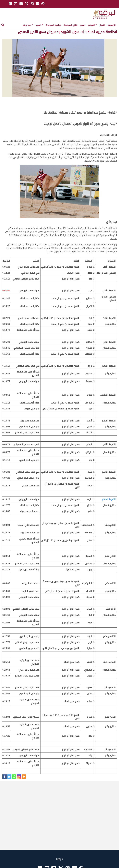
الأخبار (102, 25)
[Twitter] (9, 777)
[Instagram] (19, 777)
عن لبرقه (28, 25)
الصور (83, 25)
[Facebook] (5, 777)
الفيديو (92, 25)
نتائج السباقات (71, 25)
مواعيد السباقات (54, 25)
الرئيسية (112, 25)
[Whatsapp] (14, 777)
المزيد (39, 25)
